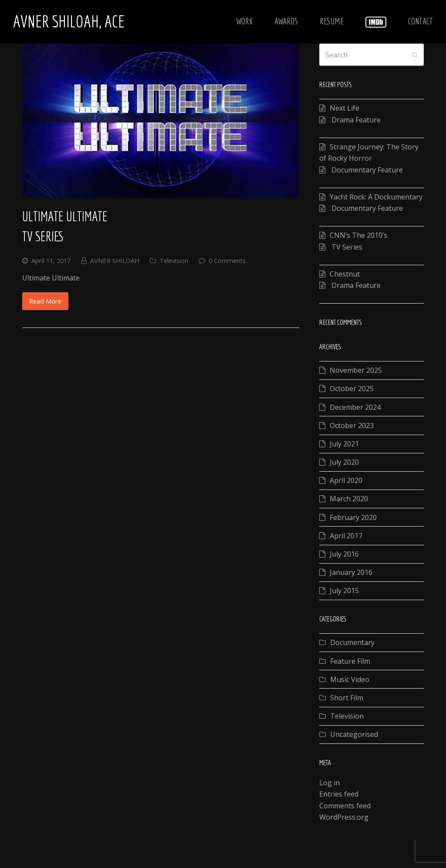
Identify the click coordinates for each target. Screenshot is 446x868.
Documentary (352, 642)
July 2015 (344, 591)
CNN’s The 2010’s (358, 235)
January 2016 (351, 572)
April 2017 (346, 536)
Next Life (345, 108)
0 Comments (227, 260)
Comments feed (345, 806)
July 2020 (344, 462)
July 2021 (344, 444)
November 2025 (356, 370)
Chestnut (345, 274)
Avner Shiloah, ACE (69, 21)
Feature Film (350, 661)
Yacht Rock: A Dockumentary (376, 197)
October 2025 (352, 388)
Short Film (347, 698)
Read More (45, 301)
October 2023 (352, 426)
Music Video (350, 679)
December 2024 (355, 407)
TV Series (43, 236)
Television (174, 260)
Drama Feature (355, 120)
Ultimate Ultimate (65, 216)
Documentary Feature (366, 170)
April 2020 (346, 480)
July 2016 (344, 554)
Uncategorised (354, 734)
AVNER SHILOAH (115, 260)
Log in (329, 783)
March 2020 (349, 499)
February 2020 (353, 517)
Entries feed (339, 794)
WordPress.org (344, 817)
